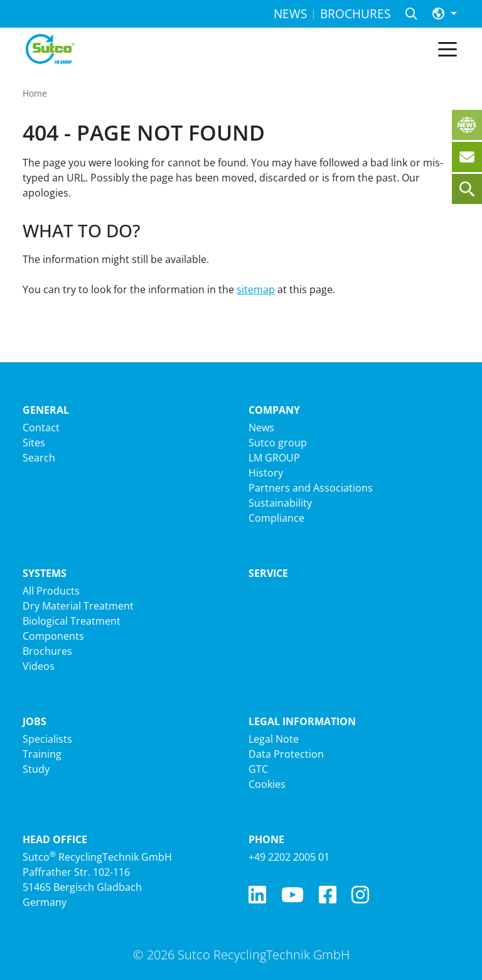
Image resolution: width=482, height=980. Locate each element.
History (266, 473)
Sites (34, 443)
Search (39, 458)
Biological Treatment (72, 621)
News (261, 428)
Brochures (47, 651)
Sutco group (278, 443)
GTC (258, 769)
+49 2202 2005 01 (289, 857)
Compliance (276, 518)
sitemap (256, 289)
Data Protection (286, 754)
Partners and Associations (311, 488)
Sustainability (280, 503)
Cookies (267, 784)
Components (53, 636)
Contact (41, 428)
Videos (39, 666)
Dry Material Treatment (78, 606)
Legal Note (274, 739)
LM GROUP (274, 458)
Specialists (47, 739)
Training (42, 754)
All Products (51, 591)
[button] (445, 14)
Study (36, 769)
